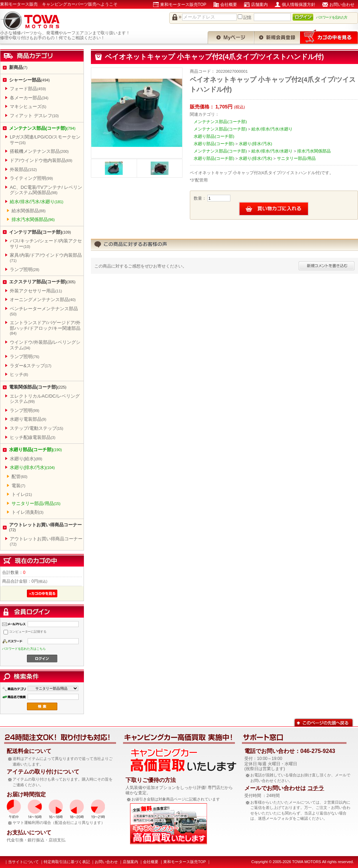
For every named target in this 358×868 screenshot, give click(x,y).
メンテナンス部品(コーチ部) (42, 128)
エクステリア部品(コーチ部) (42, 282)
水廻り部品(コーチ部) (35, 450)
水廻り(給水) (26, 459)
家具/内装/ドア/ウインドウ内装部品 (46, 258)
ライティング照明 (31, 178)
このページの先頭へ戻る (324, 722)
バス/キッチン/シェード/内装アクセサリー (46, 244)
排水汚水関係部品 (33, 219)
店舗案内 (259, 5)
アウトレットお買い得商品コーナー (45, 527)
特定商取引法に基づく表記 (67, 862)
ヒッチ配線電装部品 (33, 437)
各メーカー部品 (29, 98)
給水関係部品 (28, 211)
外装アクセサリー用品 (36, 291)
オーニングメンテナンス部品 (43, 300)
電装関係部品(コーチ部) (38, 387)
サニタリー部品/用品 (36, 503)
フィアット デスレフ (34, 116)
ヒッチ (19, 374)
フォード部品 (28, 89)
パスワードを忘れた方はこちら (24, 649)
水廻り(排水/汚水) (32, 467)
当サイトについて (23, 862)
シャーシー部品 (29, 80)
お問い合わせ (342, 5)
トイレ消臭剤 (27, 512)
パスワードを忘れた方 (332, 17)
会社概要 (229, 5)
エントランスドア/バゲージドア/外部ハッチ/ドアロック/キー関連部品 (45, 328)
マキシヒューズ (28, 106)
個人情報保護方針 (299, 5)
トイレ (22, 494)
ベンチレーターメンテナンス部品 (44, 311)
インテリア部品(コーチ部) (40, 232)
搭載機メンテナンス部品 (39, 151)
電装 (18, 486)
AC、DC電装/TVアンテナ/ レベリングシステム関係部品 (46, 190)
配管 (19, 476)
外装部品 (23, 169)
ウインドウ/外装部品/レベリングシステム (45, 345)
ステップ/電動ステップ (37, 428)
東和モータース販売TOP (183, 5)
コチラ (316, 788)
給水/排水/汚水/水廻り (37, 202)
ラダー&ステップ (31, 366)
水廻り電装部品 (28, 419)
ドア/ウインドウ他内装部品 (41, 160)
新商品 (18, 67)
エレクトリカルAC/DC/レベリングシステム (45, 399)
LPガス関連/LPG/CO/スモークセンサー (45, 140)
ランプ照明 (24, 269)
